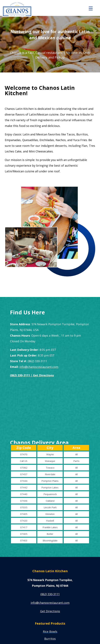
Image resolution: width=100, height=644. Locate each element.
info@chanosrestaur (50, 603)
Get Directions (50, 611)
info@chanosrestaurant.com (39, 367)
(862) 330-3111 (50, 594)
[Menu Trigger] (91, 8)
